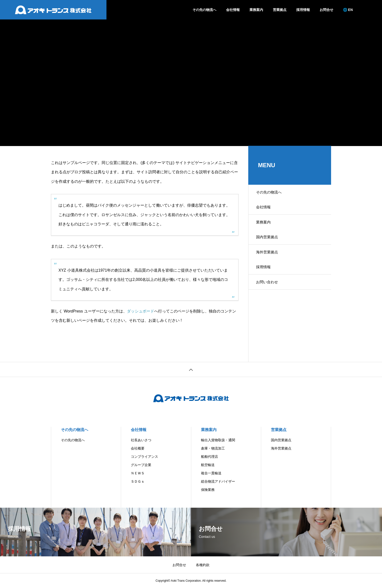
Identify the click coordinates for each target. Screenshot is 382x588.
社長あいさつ (141, 440)
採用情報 (303, 10)
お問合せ (326, 10)
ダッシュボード (141, 311)
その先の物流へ (204, 10)
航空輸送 (208, 465)
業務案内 (256, 10)
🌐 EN (348, 10)
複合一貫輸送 (211, 473)
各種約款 (203, 565)
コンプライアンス (144, 457)
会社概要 (138, 448)
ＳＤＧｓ (138, 481)
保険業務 (208, 490)
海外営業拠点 (270, 261)
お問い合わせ (270, 295)
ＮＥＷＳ (138, 473)
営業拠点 (280, 10)
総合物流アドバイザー (218, 481)
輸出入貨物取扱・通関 (218, 440)
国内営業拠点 (270, 244)
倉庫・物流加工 (213, 448)
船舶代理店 (210, 457)
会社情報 (233, 10)
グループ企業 (141, 465)
